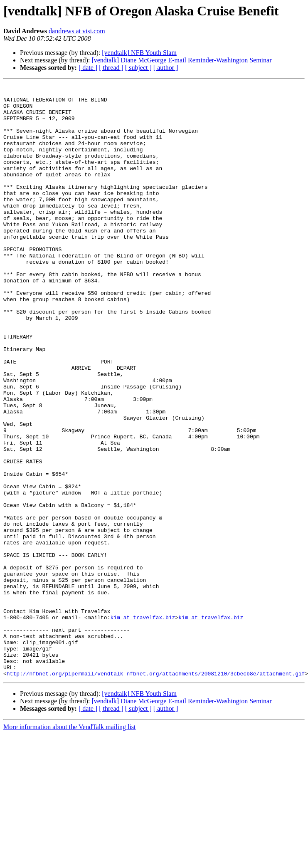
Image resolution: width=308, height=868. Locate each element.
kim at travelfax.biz (143, 725)
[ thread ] (111, 68)
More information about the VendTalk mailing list (70, 845)
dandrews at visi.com (77, 31)
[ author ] (166, 68)
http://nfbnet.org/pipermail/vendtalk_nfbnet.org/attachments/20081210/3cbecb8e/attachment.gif (156, 792)
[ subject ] (138, 68)
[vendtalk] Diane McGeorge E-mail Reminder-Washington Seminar (181, 60)
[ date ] (88, 68)
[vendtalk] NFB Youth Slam (139, 53)
